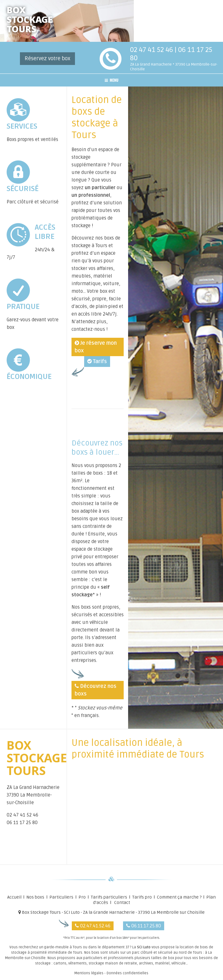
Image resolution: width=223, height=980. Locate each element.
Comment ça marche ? (179, 897)
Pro (82, 897)
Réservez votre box (47, 59)
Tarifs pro (142, 897)
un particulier (100, 188)
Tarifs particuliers (109, 897)
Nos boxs (35, 897)
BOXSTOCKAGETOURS (30, 21)
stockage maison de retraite (113, 963)
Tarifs (97, 362)
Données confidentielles (127, 973)
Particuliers (61, 897)
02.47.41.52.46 (93, 926)
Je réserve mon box (96, 347)
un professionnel (91, 195)
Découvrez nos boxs (96, 690)
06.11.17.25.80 (144, 926)
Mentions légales (89, 973)
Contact (122, 903)
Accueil (14, 897)
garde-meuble (56, 947)
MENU (112, 80)
